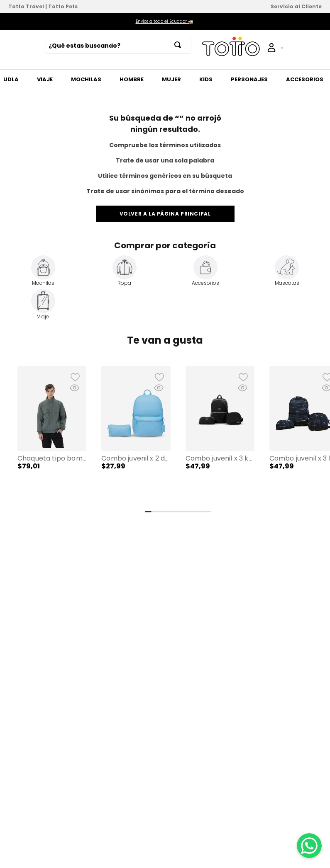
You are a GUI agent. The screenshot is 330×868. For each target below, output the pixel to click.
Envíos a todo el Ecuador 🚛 (164, 21)
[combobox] (119, 46)
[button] (52, 435)
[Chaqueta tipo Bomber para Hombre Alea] (52, 435)
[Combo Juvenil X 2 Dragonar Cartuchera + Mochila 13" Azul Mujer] (136, 435)
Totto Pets (63, 6)
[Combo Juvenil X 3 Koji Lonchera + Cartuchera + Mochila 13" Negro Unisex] (220, 435)
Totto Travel (26, 6)
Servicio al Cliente (296, 6)
